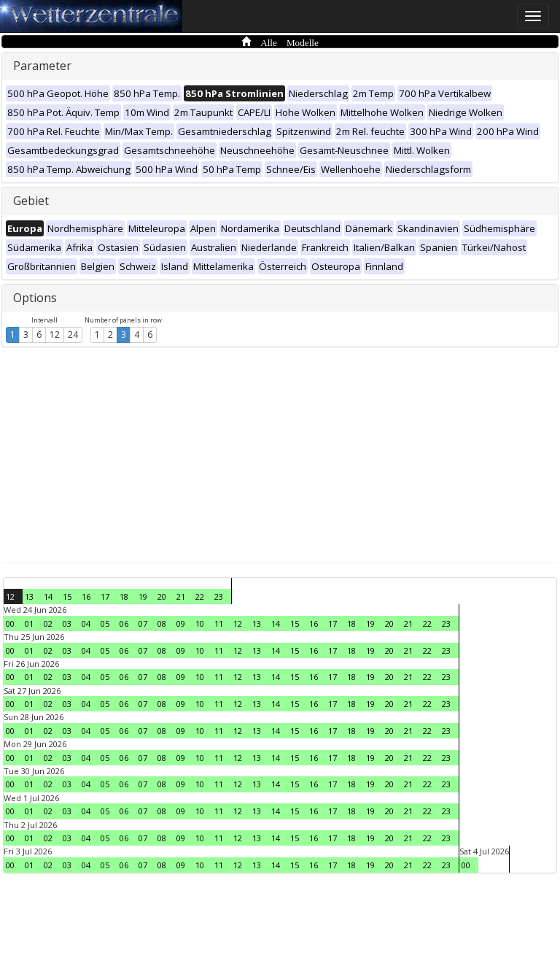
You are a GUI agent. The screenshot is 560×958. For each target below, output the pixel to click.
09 (181, 623)
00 (10, 623)
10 (200, 623)
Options (35, 298)
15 (67, 596)
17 (105, 596)
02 (48, 623)
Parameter (42, 66)
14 (48, 596)
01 (29, 623)
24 (73, 335)
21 (181, 596)
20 (162, 596)
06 (124, 623)
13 (29, 596)
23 (219, 596)
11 (219, 623)
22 (200, 596)
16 (86, 596)
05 (105, 623)
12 (55, 335)
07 (143, 623)
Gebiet (31, 201)
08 (162, 623)
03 (67, 623)
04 (86, 623)
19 (143, 596)
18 (124, 596)
